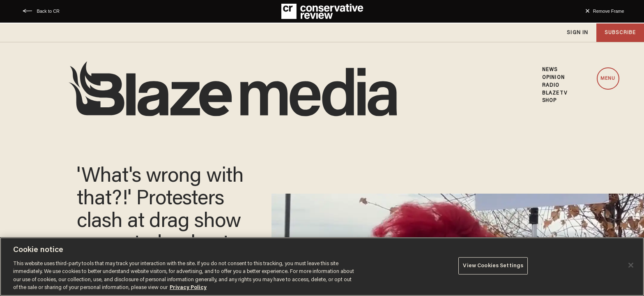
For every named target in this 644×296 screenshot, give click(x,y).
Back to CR (48, 11)
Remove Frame (609, 11)
